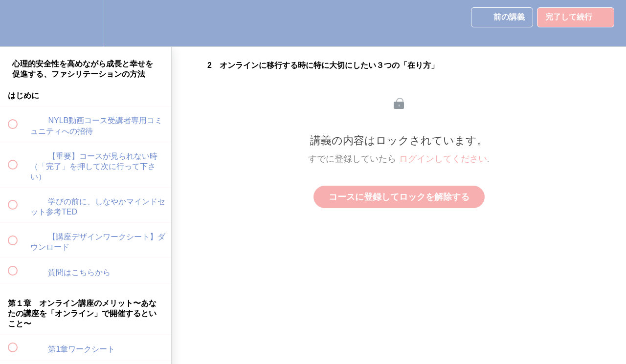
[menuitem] (86, 23)
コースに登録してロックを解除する (399, 197)
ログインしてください (443, 159)
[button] (18, 23)
